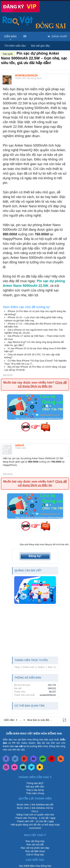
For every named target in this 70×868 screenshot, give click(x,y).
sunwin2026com (48, 695)
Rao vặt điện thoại (35, 851)
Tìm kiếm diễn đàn (15, 46)
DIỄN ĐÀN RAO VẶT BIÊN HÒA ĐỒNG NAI (34, 733)
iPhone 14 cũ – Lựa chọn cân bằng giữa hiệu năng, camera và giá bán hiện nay (34, 319)
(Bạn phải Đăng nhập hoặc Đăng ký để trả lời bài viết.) (44, 544)
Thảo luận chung (35, 793)
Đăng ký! (35, 556)
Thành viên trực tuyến (31, 660)
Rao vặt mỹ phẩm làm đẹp (35, 848)
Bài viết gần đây (41, 46)
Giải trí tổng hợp (35, 855)
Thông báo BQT (35, 783)
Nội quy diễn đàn (35, 787)
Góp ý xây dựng (35, 790)
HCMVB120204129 (26, 75)
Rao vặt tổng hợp (35, 841)
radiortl (19, 445)
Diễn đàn (10, 36)
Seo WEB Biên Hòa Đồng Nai (35, 866)
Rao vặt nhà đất (35, 845)
